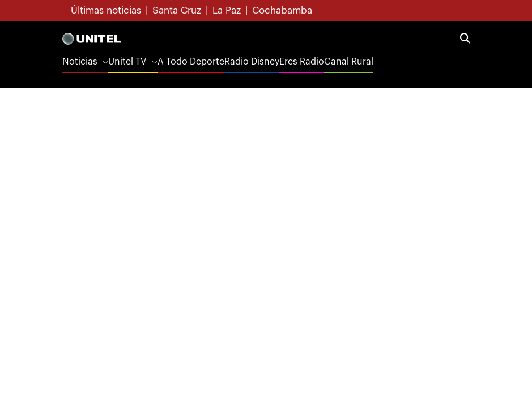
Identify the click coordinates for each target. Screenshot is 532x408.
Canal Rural (349, 62)
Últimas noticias (106, 10)
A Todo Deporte (191, 62)
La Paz (227, 10)
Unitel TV (127, 62)
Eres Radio (302, 62)
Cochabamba (282, 10)
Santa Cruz (177, 10)
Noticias (80, 62)
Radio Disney (252, 62)
